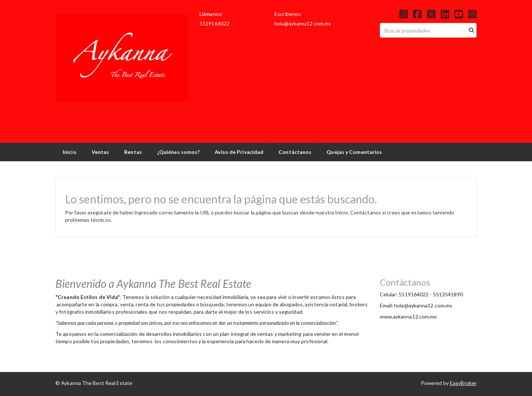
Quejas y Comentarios (354, 152)
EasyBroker (463, 383)
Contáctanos (295, 152)
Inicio (70, 152)
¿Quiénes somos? (178, 152)
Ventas (100, 152)
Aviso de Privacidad (239, 152)
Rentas (133, 152)
